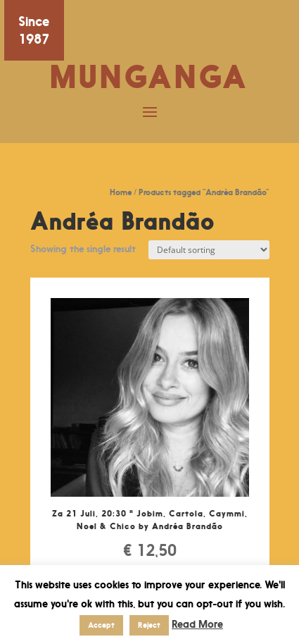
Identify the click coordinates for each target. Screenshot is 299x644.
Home (121, 192)
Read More (197, 624)
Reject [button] (149, 625)
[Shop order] (209, 250)
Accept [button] (101, 625)
